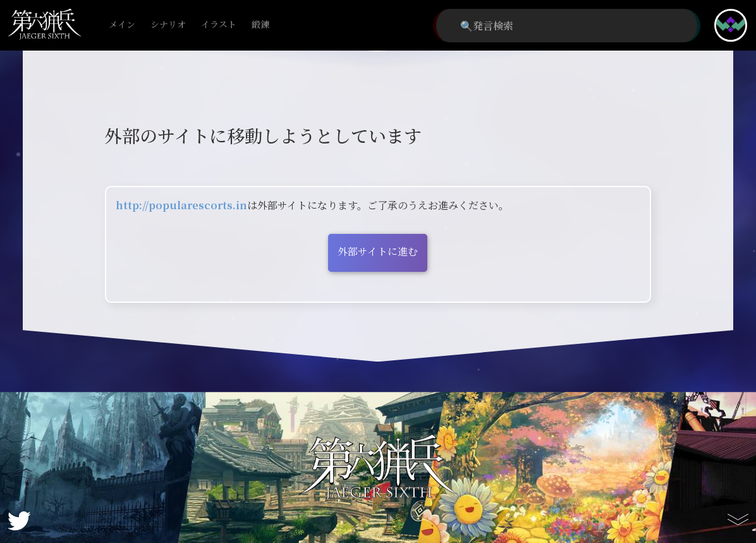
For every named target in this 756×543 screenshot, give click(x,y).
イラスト (219, 25)
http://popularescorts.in (181, 205)
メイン (122, 25)
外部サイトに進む (378, 251)
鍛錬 (260, 25)
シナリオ (168, 25)
